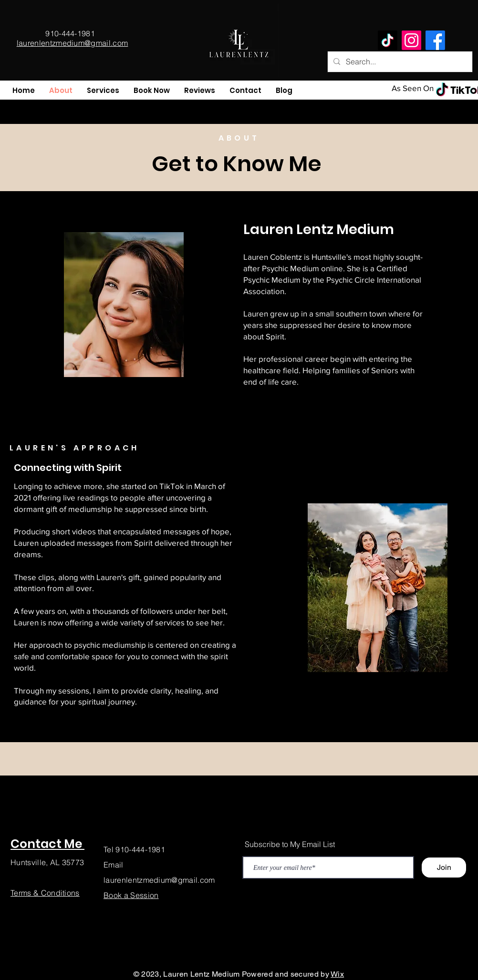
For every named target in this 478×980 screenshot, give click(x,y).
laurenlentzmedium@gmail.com (159, 880)
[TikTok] (388, 40)
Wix (337, 974)
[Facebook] (435, 40)
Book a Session (131, 895)
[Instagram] (411, 40)
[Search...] (399, 62)
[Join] (444, 868)
